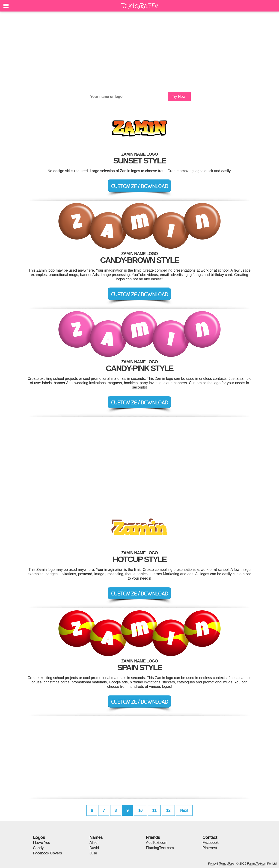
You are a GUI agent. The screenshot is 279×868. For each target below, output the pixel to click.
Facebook (211, 843)
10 (140, 810)
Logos (39, 837)
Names (96, 837)
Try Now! (179, 97)
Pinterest (210, 848)
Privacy (212, 864)
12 (168, 810)
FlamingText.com (160, 848)
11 (154, 810)
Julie (93, 853)
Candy (38, 848)
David (94, 848)
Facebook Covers (47, 853)
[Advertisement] (139, 52)
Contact (210, 837)
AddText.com (157, 843)
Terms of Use (226, 864)
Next (184, 810)
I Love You (42, 843)
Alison (95, 843)
